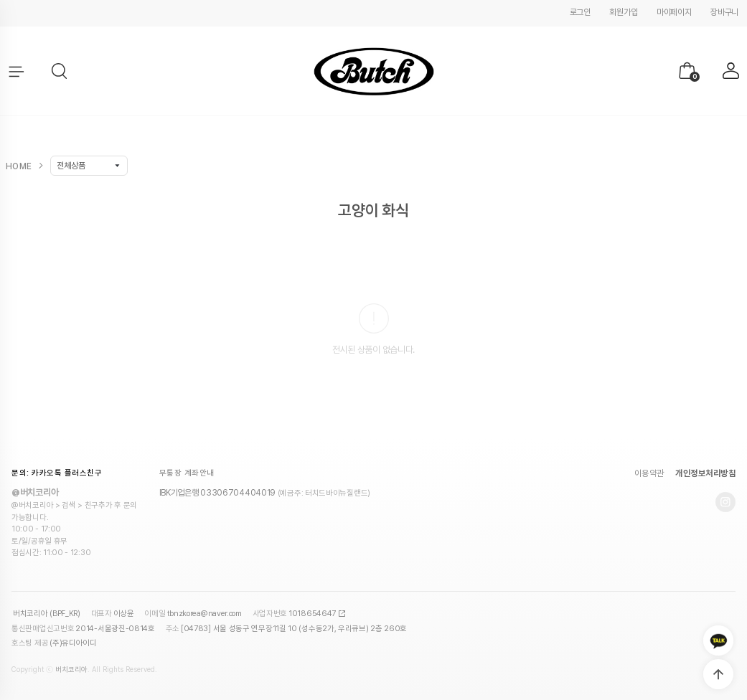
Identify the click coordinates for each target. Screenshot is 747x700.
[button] (60, 72)
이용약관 (649, 473)
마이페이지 (674, 12)
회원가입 (623, 12)
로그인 (580, 12)
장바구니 (724, 12)
